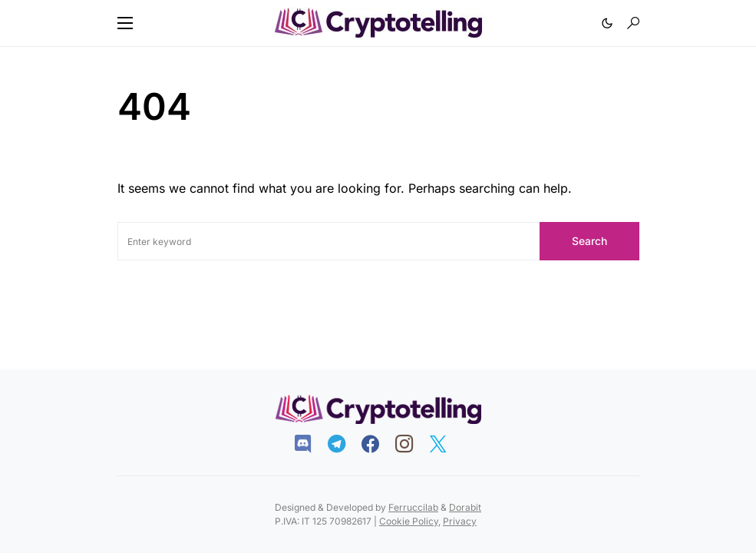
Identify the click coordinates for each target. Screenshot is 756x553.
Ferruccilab (413, 507)
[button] (125, 23)
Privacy (460, 521)
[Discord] (310, 444)
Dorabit (465, 507)
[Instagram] (412, 444)
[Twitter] (446, 444)
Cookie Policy (409, 521)
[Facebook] (378, 444)
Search (589, 241)
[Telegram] (344, 444)
